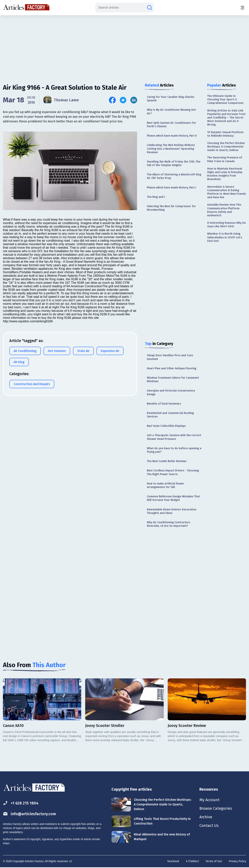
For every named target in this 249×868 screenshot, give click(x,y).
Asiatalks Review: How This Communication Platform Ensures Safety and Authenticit (224, 210)
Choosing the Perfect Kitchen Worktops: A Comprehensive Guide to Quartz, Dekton (226, 147)
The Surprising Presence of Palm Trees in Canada (225, 159)
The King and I (156, 197)
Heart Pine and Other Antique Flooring (172, 368)
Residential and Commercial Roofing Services (170, 415)
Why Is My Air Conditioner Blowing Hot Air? (171, 112)
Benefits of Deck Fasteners (164, 404)
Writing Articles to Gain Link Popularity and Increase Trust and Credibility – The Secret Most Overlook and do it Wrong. (226, 118)
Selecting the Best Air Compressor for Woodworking (171, 208)
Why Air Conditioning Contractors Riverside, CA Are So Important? (168, 524)
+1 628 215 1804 (21, 803)
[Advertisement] (124, 46)
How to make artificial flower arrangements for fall (165, 485)
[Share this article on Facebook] (112, 100)
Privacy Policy (237, 861)
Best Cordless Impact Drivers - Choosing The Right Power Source (173, 472)
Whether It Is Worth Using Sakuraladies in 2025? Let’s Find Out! (225, 237)
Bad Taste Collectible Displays (166, 426)
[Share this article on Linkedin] (134, 100)
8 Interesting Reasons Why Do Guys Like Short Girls (227, 225)
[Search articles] (150, 8)
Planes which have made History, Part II (172, 136)
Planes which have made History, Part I (171, 188)
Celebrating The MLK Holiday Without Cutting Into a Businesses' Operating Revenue (171, 149)
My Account (209, 800)
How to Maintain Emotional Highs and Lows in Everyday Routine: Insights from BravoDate (225, 174)
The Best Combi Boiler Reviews (167, 461)
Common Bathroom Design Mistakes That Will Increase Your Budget (173, 498)
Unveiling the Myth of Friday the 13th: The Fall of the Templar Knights (174, 163)
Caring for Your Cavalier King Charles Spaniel (171, 99)
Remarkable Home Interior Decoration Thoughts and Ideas (172, 511)
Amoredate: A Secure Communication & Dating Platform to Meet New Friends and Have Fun (227, 192)
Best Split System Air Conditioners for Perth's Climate (171, 125)
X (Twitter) (192, 861)
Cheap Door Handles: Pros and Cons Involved (170, 357)
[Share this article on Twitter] (123, 100)
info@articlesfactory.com (30, 814)
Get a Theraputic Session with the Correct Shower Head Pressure (174, 437)
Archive (206, 817)
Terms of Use (214, 861)
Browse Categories (216, 808)
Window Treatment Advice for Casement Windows (173, 380)
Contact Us (209, 826)
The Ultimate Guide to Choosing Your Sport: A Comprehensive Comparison (225, 99)
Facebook (173, 861)
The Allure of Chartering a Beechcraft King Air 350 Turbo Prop (174, 176)
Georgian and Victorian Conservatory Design (171, 392)
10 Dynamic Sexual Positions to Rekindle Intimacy (225, 134)
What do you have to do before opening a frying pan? (174, 450)
